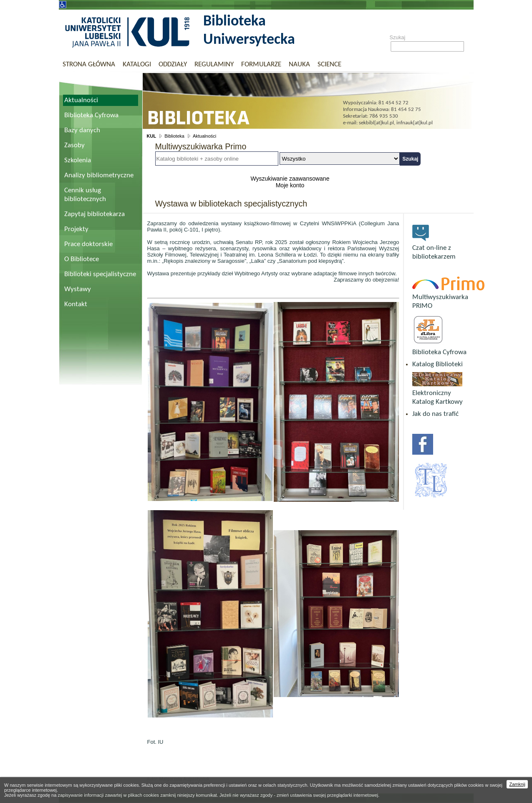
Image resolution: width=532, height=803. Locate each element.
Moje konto (290, 185)
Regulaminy (214, 64)
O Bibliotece (82, 259)
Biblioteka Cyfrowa (91, 115)
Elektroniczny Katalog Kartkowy (437, 393)
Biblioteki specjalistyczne (100, 274)
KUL (152, 136)
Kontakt (76, 304)
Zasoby (74, 145)
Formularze (261, 64)
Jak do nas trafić (435, 414)
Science (329, 64)
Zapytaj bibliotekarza (95, 214)
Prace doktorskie (88, 244)
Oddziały (173, 64)
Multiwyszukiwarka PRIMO (448, 297)
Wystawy (78, 289)
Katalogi (137, 64)
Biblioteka (174, 136)
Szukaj (398, 38)
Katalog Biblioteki (437, 364)
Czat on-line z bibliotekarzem (434, 248)
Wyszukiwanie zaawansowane (290, 179)
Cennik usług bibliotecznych (85, 195)
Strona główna (89, 64)
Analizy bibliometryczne (99, 175)
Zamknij (517, 784)
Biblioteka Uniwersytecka (249, 31)
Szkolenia (78, 160)
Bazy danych (82, 130)
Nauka (299, 64)
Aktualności (81, 100)
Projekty (76, 229)
